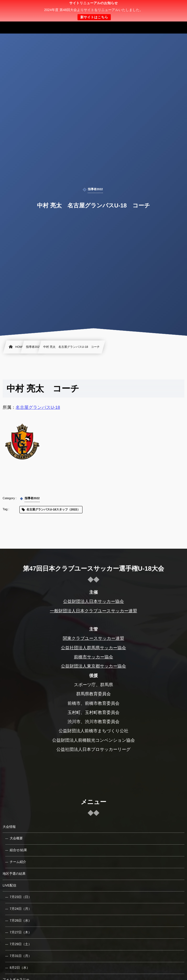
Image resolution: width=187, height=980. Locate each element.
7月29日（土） (21, 944)
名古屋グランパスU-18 (38, 408)
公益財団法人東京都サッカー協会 (94, 666)
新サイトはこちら (94, 17)
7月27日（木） (21, 932)
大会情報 (9, 827)
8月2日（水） (20, 968)
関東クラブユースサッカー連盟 (93, 638)
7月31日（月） (21, 956)
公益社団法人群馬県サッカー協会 (94, 648)
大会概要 (16, 838)
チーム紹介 (18, 862)
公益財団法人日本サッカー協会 (93, 602)
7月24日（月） (21, 909)
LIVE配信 (9, 885)
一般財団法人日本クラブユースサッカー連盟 (93, 611)
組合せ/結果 (18, 850)
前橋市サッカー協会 (93, 657)
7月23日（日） (21, 897)
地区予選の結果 (14, 874)
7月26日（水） (21, 921)
